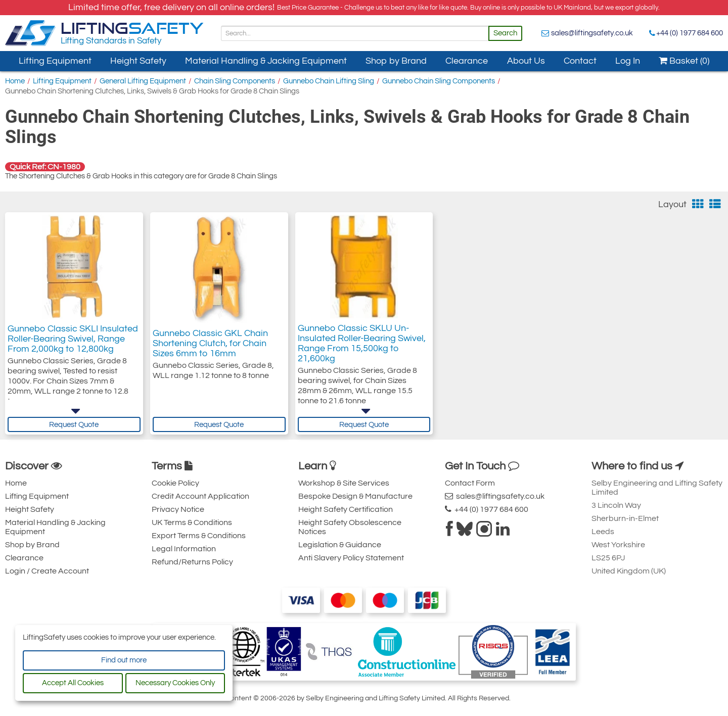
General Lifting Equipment (143, 81)
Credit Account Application (200, 496)
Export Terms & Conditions (199, 536)
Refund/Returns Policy (192, 562)
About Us (526, 61)
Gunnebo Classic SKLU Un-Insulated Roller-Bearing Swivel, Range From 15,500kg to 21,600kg (362, 351)
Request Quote (74, 425)
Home (15, 81)
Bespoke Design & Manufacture (355, 496)
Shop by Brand (396, 61)
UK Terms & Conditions (192, 522)
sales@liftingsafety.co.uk (592, 33)
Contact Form (470, 483)
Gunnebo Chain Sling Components (439, 81)
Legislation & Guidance (340, 545)
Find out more (124, 660)
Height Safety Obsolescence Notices (350, 527)
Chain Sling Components (235, 81)
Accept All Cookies (73, 683)
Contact (580, 61)
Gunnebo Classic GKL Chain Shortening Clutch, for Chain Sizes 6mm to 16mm (210, 346)
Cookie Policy (175, 483)
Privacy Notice (178, 509)
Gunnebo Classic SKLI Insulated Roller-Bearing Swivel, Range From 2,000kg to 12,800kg (73, 346)
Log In (628, 61)
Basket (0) (684, 61)
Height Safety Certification (346, 509)
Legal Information (184, 549)
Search (505, 33)
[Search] (355, 33)
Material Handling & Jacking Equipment (266, 61)
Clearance (467, 61)
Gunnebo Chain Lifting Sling (329, 81)
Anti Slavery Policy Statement (351, 558)
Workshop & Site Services (344, 483)
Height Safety (138, 61)
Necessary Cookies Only (175, 683)
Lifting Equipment (55, 61)
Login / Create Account (47, 571)
